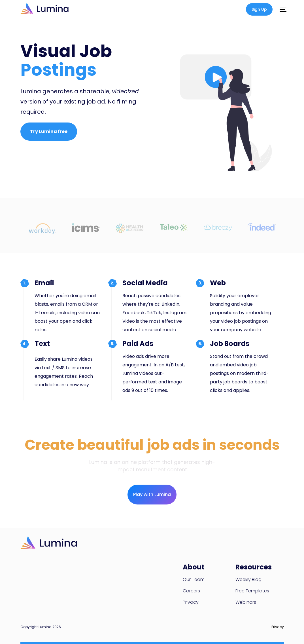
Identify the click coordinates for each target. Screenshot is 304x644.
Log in (241, 10)
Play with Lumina (152, 494)
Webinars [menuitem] (246, 602)
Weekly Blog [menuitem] (248, 579)
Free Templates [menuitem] (252, 591)
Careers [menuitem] (191, 591)
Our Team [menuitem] (194, 579)
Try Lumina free (49, 131)
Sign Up (259, 9)
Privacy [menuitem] (191, 602)
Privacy (278, 627)
